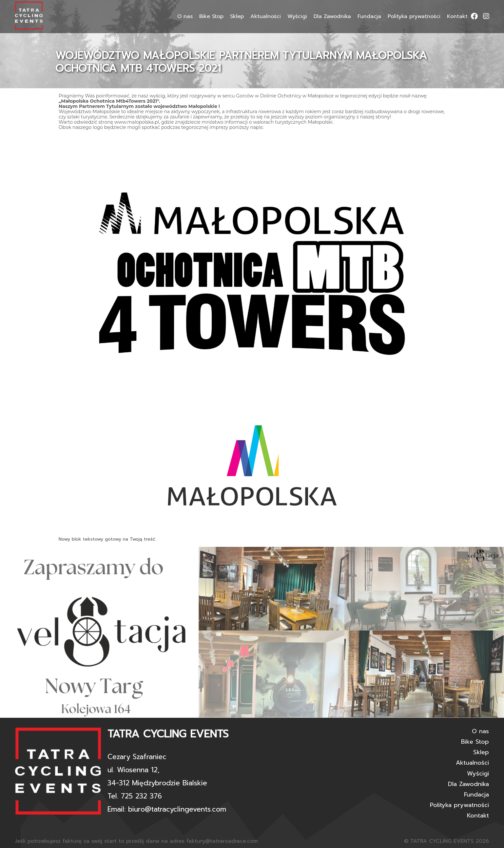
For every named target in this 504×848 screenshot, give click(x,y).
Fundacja (369, 16)
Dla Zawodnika (332, 16)
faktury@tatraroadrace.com (222, 841)
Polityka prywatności (414, 16)
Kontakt (457, 16)
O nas (185, 16)
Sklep (237, 16)
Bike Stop (211, 16)
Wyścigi (297, 16)
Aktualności (266, 16)
